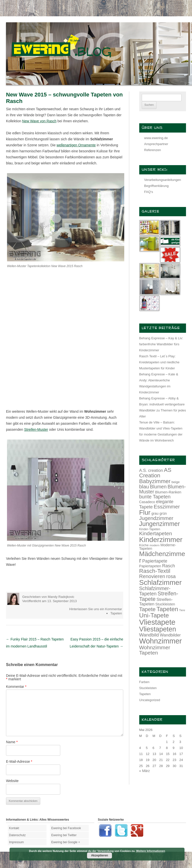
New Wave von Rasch (39, 121)
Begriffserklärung (156, 186)
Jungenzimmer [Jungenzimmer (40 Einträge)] (160, 524)
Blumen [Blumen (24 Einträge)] (158, 487)
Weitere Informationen (150, 851)
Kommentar (16, 687)
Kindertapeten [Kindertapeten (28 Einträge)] (156, 533)
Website (12, 781)
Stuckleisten (148, 688)
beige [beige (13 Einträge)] (176, 482)
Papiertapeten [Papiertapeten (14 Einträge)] (150, 566)
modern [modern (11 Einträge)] (154, 545)
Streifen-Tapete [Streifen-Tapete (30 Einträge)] (159, 596)
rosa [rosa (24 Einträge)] (171, 576)
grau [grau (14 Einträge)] (155, 513)
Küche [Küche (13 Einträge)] (144, 545)
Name (12, 742)
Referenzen (153, 150)
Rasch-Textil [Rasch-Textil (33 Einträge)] (155, 571)
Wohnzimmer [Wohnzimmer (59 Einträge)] (161, 641)
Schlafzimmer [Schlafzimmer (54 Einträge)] (160, 582)
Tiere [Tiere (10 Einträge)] (182, 610)
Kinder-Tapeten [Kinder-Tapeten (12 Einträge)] (150, 529)
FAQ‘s (149, 192)
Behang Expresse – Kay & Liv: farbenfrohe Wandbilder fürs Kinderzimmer (161, 344)
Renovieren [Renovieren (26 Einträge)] (152, 576)
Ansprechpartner (156, 144)
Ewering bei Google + (66, 842)
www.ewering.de (156, 138)
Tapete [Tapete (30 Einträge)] (147, 609)
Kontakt (14, 828)
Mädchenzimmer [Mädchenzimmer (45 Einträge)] (162, 557)
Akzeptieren (99, 855)
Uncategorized (150, 700)
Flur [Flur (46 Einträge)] (145, 512)
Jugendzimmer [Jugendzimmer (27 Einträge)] (156, 518)
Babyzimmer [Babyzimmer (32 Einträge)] (155, 481)
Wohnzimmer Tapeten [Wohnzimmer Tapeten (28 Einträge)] (155, 650)
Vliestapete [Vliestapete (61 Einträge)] (157, 622)
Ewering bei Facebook (66, 828)
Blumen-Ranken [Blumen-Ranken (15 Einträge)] (168, 492)
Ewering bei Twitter (64, 835)
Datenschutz (17, 835)
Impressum (16, 842)
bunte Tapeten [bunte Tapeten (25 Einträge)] (155, 497)
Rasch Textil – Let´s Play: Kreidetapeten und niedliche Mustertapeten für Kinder (159, 362)
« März (145, 771)
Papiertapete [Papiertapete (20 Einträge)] (155, 561)
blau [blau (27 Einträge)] (144, 486)
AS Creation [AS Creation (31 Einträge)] (155, 473)
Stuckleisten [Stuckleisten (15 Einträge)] (165, 604)
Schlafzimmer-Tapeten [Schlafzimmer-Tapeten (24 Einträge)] (155, 591)
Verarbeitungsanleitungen (163, 180)
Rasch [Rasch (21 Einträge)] (168, 566)
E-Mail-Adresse (19, 762)
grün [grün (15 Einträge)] (163, 513)
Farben (144, 682)
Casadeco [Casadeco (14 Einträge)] (147, 502)
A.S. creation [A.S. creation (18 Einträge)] (151, 470)
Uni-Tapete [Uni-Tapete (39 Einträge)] (154, 615)
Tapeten (116, 613)
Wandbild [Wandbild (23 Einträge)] (149, 635)
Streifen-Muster (36, 429)
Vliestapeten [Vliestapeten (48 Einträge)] (158, 629)
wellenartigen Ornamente (76, 145)
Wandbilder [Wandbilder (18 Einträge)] (170, 635)
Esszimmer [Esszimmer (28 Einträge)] (167, 507)
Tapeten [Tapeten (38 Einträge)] (167, 609)
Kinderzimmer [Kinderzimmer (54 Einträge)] (161, 540)
